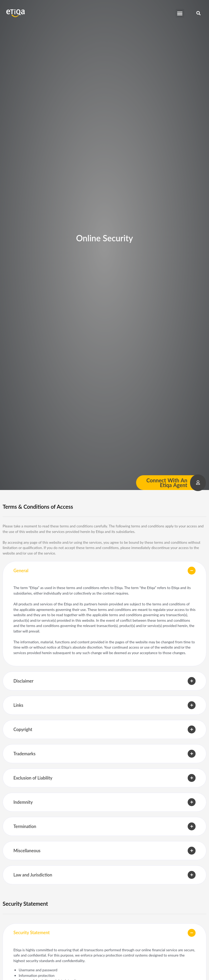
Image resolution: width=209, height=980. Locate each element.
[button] (180, 13)
